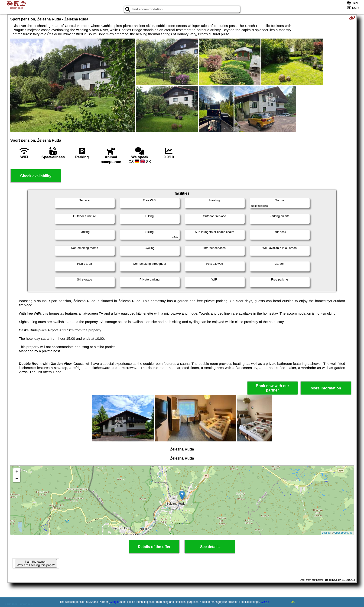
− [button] (17, 479)
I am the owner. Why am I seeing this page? (36, 563)
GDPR (265, 602)
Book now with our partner (272, 388)
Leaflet (326, 533)
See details (210, 547)
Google (114, 602)
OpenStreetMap (343, 533)
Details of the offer (154, 547)
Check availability (36, 176)
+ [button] (17, 472)
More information (326, 388)
